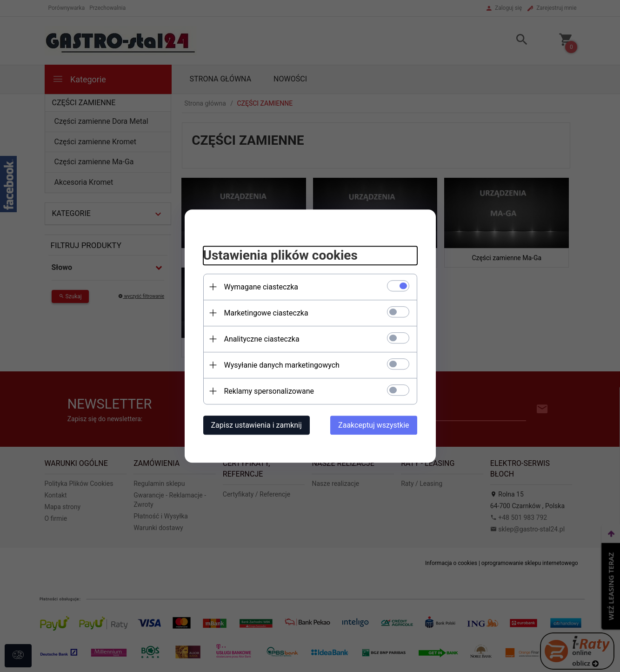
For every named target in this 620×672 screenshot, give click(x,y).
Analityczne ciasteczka (262, 339)
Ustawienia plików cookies (280, 255)
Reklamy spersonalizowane (269, 391)
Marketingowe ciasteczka (266, 313)
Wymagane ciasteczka (261, 287)
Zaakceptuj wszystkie (373, 425)
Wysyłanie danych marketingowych (282, 365)
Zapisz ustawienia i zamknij (257, 425)
